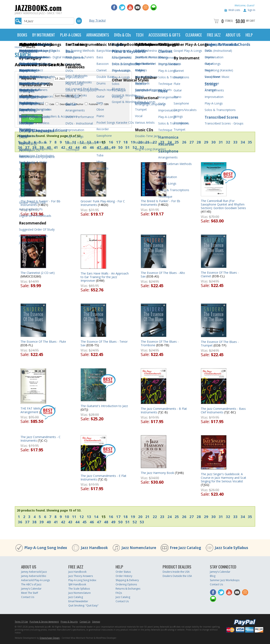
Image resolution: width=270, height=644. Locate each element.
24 (170, 142)
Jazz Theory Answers (81, 576)
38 (34, 147)
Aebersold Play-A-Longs (35, 580)
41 (56, 147)
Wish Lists (234, 10)
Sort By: (27, 96)
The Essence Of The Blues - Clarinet (220, 274)
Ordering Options (126, 584)
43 (70, 147)
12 (82, 142)
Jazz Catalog (76, 597)
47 (99, 147)
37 (27, 147)
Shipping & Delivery (127, 580)
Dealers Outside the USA (177, 576)
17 (118, 142)
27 (192, 142)
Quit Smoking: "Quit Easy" (83, 605)
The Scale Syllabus (79, 589)
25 (177, 142)
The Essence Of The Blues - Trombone (160, 343)
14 (96, 142)
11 (74, 142)
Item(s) (229, 21)
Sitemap (96, 622)
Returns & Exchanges (128, 589)
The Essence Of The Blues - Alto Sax (163, 275)
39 (42, 147)
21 (147, 142)
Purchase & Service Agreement (44, 622)
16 (111, 142)
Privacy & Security (69, 622)
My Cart (251, 21)
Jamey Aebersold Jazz (34, 572)
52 (135, 147)
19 (133, 142)
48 (106, 147)
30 (213, 142)
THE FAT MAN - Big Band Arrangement (38, 410)
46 (92, 147)
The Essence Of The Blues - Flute (43, 342)
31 (221, 142)
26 (184, 142)
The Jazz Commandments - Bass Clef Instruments (223, 410)
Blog (213, 576)
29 (206, 142)
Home (18, 47)
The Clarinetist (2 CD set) (38, 273)
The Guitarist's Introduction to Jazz (104, 406)
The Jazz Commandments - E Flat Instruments (103, 478)
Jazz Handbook (94, 548)
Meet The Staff (30, 593)
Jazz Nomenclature (139, 548)
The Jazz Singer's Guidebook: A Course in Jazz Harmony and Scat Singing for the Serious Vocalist (223, 478)
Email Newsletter (78, 601)
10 (67, 142)
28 (199, 142)
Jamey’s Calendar (31, 589)
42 (63, 147)
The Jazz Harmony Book (157, 473)
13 (89, 142)
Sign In (251, 10)
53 (142, 147)
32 (228, 142)
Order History (124, 576)
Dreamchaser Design (50, 638)
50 (120, 147)
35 (250, 142)
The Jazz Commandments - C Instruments (40, 439)
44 (77, 147)
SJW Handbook (77, 584)
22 (155, 142)
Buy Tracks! (97, 20)
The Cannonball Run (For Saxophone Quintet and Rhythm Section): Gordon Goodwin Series (223, 204)
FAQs (119, 593)
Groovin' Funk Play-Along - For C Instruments (103, 203)
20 (140, 142)
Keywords (29, 78)
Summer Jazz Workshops (225, 580)
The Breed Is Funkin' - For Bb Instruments (40, 203)
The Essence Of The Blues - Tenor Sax (104, 343)
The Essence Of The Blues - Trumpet (220, 344)
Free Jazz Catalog (185, 548)
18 (126, 142)
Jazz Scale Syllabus (231, 548)
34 (243, 142)
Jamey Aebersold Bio (34, 576)
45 (85, 147)
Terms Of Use (21, 622)
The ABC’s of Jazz (31, 584)
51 (128, 147)
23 (162, 142)
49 (113, 147)
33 (235, 142)
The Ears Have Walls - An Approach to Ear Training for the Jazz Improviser (105, 277)
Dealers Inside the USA (176, 572)
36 (20, 147)
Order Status (123, 572)
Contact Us (28, 597)
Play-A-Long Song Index (46, 548)
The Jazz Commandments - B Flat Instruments (164, 410)
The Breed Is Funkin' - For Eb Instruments (160, 203)
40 (49, 147)
